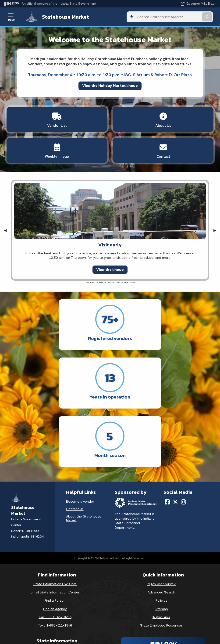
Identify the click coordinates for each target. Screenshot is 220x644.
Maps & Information (55, 591)
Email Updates (55, 607)
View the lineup (110, 269)
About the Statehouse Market (84, 459)
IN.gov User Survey (161, 525)
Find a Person (55, 542)
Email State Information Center (55, 533)
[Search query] (185, 17)
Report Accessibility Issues (161, 609)
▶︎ (217, 230)
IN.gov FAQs (161, 558)
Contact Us (75, 450)
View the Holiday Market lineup (110, 85)
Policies (161, 542)
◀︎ (7, 230)
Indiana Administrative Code (55, 624)
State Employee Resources (161, 566)
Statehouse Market (62, 17)
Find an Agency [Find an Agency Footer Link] (55, 550)
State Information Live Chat (55, 525)
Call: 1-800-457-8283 (55, 558)
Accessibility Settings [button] (161, 601)
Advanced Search (161, 533)
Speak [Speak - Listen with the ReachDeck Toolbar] (160, 622)
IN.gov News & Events (55, 599)
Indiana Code (55, 616)
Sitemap (161, 550)
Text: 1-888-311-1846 (55, 566)
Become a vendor (80, 443)
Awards (55, 632)
